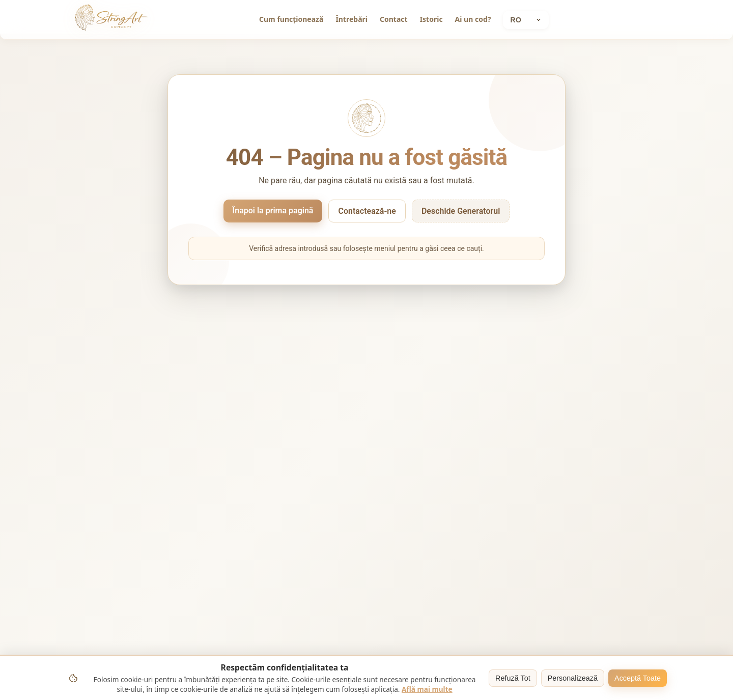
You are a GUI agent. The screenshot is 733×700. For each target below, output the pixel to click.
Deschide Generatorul (461, 211)
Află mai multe (427, 689)
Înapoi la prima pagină (273, 211)
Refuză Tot (513, 678)
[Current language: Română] (526, 20)
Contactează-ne (367, 211)
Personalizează (573, 678)
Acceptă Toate (638, 678)
